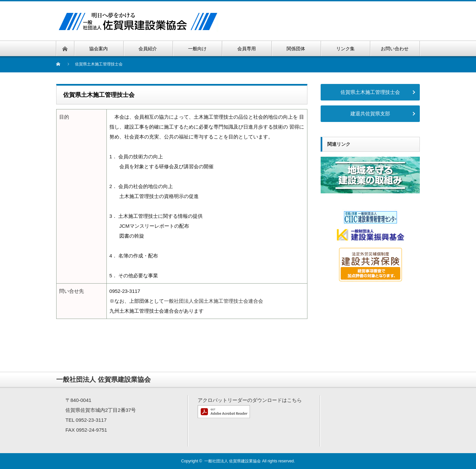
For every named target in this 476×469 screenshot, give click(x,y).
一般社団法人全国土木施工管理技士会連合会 (214, 301)
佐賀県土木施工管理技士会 (370, 92)
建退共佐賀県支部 (370, 114)
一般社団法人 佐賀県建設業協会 (233, 461)
